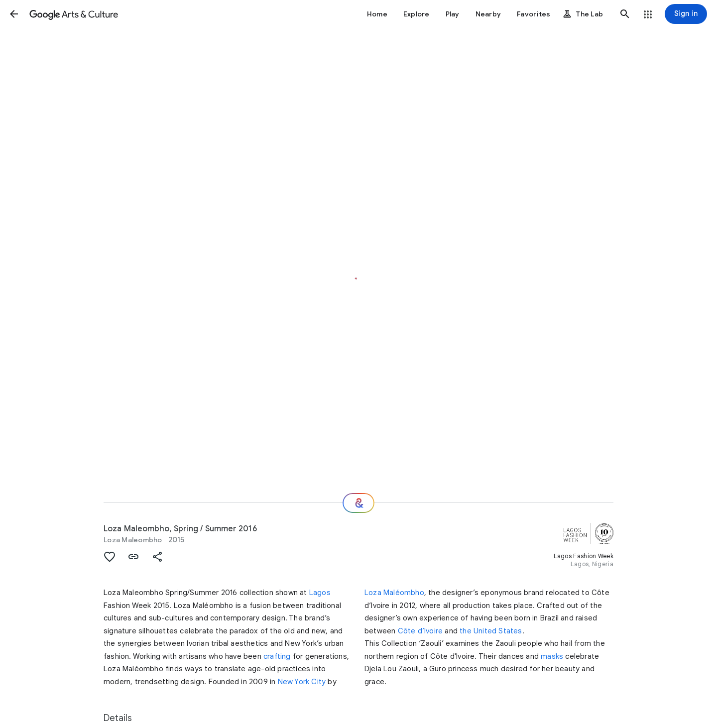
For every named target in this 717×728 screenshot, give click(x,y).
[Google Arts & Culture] (74, 14)
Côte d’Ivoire (420, 631)
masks (552, 656)
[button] (14, 14)
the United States (491, 631)
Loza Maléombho (394, 593)
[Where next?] (358, 503)
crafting (277, 656)
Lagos (320, 593)
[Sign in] (686, 14)
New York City (302, 682)
